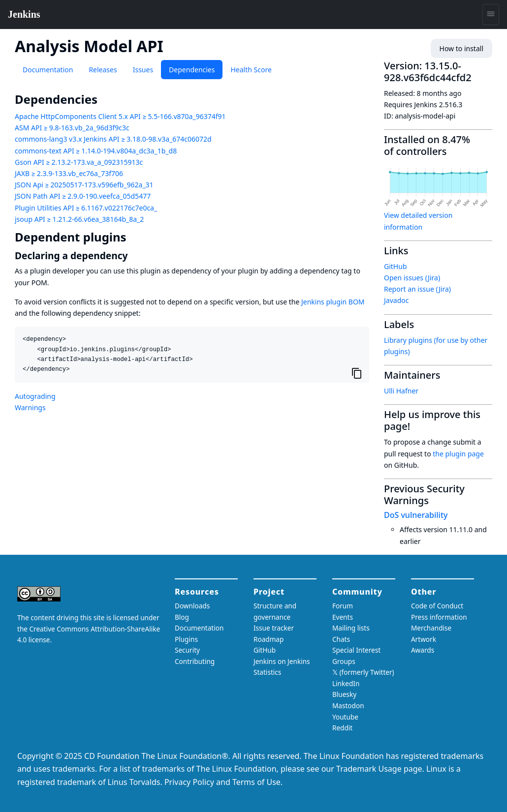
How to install (461, 48)
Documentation (48, 70)
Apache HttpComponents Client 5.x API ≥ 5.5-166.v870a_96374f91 (120, 116)
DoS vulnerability (416, 515)
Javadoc (396, 300)
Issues (143, 70)
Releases (103, 70)
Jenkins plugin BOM (333, 302)
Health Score (251, 70)
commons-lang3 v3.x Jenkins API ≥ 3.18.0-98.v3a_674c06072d (113, 139)
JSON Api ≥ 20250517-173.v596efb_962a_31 (84, 185)
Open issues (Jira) (412, 278)
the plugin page (458, 454)
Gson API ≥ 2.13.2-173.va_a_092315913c (79, 162)
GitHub (396, 266)
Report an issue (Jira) (417, 289)
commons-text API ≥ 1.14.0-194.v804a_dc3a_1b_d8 (96, 151)
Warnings (30, 407)
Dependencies (192, 70)
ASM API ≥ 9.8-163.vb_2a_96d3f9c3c (72, 128)
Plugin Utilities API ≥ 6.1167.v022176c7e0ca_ (86, 208)
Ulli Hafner (401, 391)
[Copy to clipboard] (357, 373)
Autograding (35, 396)
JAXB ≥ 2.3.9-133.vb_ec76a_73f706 (69, 173)
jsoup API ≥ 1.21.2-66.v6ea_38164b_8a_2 (79, 219)
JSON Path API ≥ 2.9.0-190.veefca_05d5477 (83, 196)
